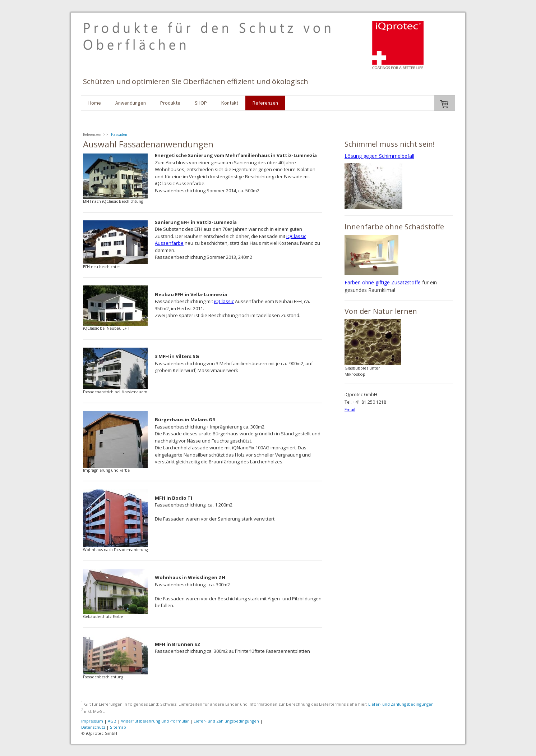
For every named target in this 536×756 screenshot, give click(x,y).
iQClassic (224, 301)
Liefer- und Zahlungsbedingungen (401, 704)
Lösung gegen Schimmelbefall (379, 156)
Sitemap (118, 727)
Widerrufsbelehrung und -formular (155, 721)
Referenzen (265, 103)
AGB (112, 721)
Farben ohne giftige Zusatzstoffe (383, 282)
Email (350, 410)
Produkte (170, 103)
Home (95, 103)
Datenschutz (93, 727)
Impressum (92, 721)
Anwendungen (131, 103)
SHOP (201, 103)
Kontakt (230, 103)
